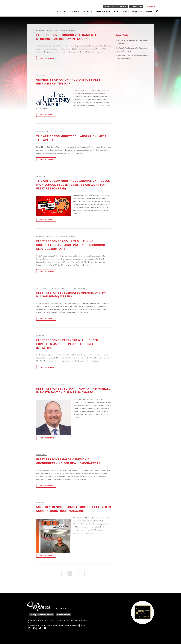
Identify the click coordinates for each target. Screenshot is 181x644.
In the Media (55, 31)
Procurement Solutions (56, 620)
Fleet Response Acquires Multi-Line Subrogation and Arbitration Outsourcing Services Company (71, 245)
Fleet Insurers (32, 623)
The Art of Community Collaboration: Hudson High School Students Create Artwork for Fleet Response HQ (73, 185)
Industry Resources (69, 31)
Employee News (42, 31)
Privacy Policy (75, 625)
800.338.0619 (152, 7)
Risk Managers (43, 620)
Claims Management (34, 625)
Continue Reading (46, 58)
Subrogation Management (61, 625)
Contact (82, 625)
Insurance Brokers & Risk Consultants (76, 620)
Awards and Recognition (47, 288)
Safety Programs (47, 625)
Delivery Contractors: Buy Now (115, 7)
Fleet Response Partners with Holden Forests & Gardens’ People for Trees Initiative (67, 344)
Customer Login (136, 7)
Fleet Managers (32, 620)
